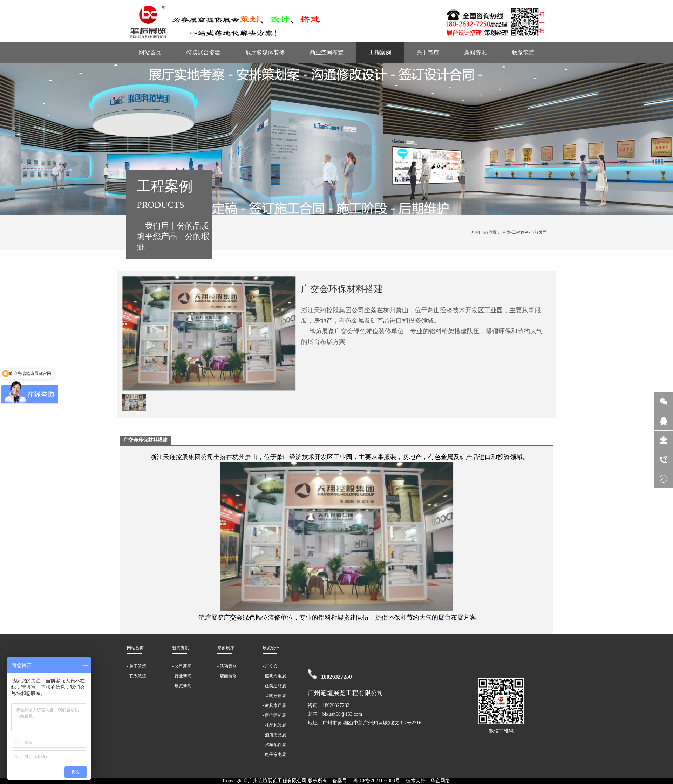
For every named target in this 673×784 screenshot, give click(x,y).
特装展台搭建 (203, 52)
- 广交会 (270, 666)
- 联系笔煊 (137, 676)
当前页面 (538, 232)
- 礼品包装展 (274, 725)
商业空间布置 (327, 52)
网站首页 (150, 52)
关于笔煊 (428, 52)
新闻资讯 (475, 52)
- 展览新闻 (182, 686)
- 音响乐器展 (274, 696)
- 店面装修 (227, 676)
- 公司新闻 (182, 666)
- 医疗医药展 (274, 715)
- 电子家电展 (274, 755)
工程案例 (380, 52)
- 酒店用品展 (274, 735)
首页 (506, 232)
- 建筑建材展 (274, 686)
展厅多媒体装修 (265, 52)
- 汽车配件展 (274, 745)
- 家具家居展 (274, 705)
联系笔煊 (523, 52)
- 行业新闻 (182, 676)
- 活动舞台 (227, 666)
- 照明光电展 (274, 676)
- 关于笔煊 (137, 666)
